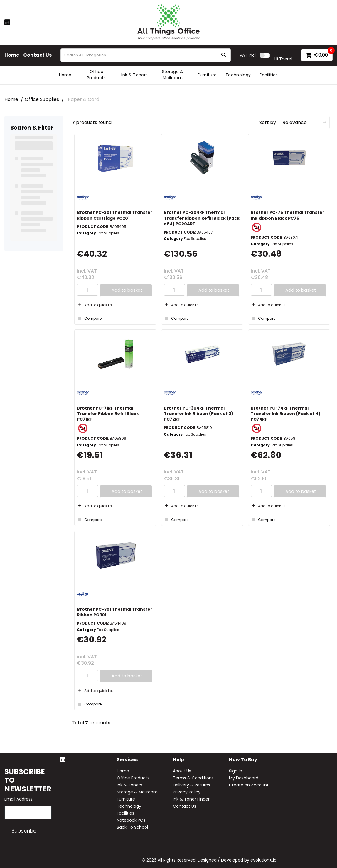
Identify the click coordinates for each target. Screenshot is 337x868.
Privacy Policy (187, 792)
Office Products (96, 75)
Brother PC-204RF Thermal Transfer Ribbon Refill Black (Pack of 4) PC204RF (202, 218)
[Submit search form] (224, 55)
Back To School (132, 827)
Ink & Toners (134, 75)
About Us (182, 771)
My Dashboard (244, 778)
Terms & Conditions (193, 778)
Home (12, 55)
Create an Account (249, 785)
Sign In (236, 771)
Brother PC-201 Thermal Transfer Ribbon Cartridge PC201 (115, 215)
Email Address (18, 799)
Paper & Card (84, 99)
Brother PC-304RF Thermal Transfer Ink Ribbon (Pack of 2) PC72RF (199, 414)
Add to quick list (95, 305)
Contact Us (37, 55)
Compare (89, 319)
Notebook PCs (131, 820)
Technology (238, 75)
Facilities (269, 75)
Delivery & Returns (192, 785)
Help (178, 760)
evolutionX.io (263, 860)
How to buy (243, 760)
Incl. (248, 55)
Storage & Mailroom (173, 75)
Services (127, 760)
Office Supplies (42, 99)
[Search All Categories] (146, 55)
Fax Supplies (108, 233)
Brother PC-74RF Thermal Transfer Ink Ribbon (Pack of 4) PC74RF (286, 414)
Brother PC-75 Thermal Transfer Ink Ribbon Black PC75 (288, 215)
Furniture (207, 75)
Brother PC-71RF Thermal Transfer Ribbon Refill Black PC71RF (108, 414)
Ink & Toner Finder (191, 799)
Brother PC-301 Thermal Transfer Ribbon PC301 (115, 612)
